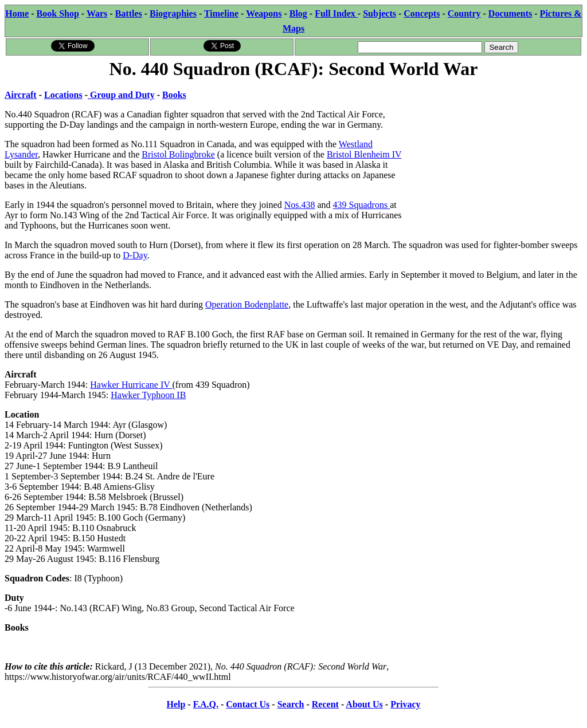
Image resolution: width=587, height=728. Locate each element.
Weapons (264, 13)
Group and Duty (121, 95)
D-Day (135, 255)
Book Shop (58, 13)
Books (174, 95)
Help (176, 704)
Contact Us (248, 704)
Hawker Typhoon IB (148, 395)
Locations (63, 95)
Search (291, 704)
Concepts (422, 13)
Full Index (336, 13)
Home (17, 13)
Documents (510, 13)
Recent (325, 704)
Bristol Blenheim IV (364, 154)
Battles (129, 13)
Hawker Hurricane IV (131, 385)
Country (464, 13)
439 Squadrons (362, 205)
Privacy (405, 704)
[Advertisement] (496, 153)
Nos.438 (300, 205)
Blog (298, 13)
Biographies (173, 13)
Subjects (379, 13)
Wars (97, 13)
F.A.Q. (206, 704)
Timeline (221, 13)
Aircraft (21, 95)
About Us (364, 704)
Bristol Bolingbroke (178, 154)
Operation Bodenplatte (247, 304)
